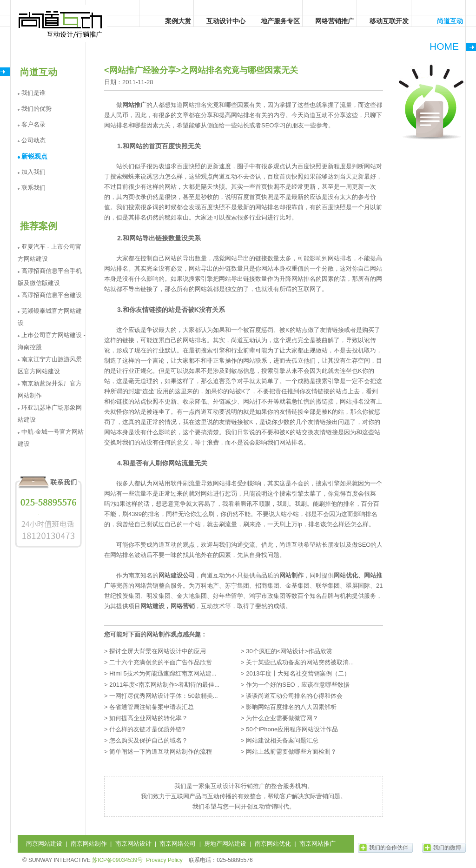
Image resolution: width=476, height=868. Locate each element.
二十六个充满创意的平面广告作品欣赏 (161, 662)
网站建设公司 (177, 575)
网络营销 (183, 606)
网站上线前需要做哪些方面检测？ (291, 752)
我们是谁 (33, 93)
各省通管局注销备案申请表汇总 (152, 707)
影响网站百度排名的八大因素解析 (291, 707)
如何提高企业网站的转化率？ (149, 718)
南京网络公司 (178, 844)
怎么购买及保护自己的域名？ (149, 740)
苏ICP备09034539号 (117, 860)
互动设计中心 (226, 21)
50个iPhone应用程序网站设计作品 (292, 729)
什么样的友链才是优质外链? (147, 729)
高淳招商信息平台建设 (52, 295)
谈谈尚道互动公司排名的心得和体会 (294, 696)
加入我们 (33, 172)
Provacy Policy (164, 860)
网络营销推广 (335, 21)
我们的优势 (36, 109)
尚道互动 (61, 23)
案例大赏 (178, 21)
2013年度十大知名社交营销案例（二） (298, 673)
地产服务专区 (280, 21)
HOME (444, 46)
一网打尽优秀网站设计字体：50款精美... (163, 696)
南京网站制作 (89, 844)
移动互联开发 (389, 21)
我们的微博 (447, 848)
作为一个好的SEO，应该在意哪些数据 (297, 685)
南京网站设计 (133, 844)
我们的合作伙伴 (389, 848)
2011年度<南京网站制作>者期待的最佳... (164, 685)
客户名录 (33, 124)
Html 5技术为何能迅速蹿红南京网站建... (163, 673)
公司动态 (33, 140)
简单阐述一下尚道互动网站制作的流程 (161, 752)
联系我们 (33, 188)
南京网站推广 (317, 844)
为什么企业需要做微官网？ (282, 718)
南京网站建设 (44, 844)
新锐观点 (34, 156)
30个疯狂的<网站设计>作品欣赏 (289, 651)
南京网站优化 (273, 844)
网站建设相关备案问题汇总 (282, 740)
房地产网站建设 (225, 844)
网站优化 (346, 575)
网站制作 (291, 575)
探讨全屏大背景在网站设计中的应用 (158, 651)
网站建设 (152, 606)
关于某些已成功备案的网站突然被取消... (300, 662)
